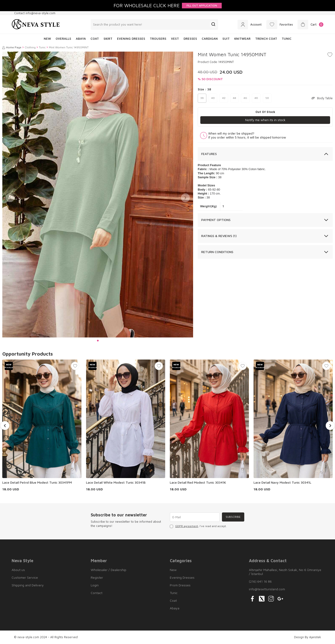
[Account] (248, 24)
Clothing (30, 47)
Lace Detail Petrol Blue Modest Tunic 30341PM (37, 482)
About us (18, 570)
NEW (47, 39)
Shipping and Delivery (28, 585)
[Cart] (310, 24)
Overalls (63, 39)
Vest (175, 39)
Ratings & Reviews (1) (219, 236)
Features (209, 154)
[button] (98, 341)
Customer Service (25, 577)
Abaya (81, 39)
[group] (98, 195)
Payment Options (216, 220)
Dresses (190, 39)
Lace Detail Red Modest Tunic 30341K (198, 482)
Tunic (287, 39)
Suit (226, 39)
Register (97, 577)
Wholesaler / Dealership (109, 570)
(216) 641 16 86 (260, 581)
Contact (97, 593)
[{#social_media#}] (252, 599)
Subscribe (233, 517)
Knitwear (242, 39)
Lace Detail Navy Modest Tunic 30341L (282, 482)
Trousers (158, 39)
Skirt (108, 39)
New (173, 570)
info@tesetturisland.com (267, 589)
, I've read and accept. (198, 526)
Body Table (322, 98)
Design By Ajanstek (308, 637)
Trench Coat (266, 39)
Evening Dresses (131, 39)
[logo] (36, 24)
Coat (95, 39)
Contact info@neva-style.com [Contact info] (35, 13)
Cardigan (210, 39)
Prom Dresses (180, 585)
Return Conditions (217, 252)
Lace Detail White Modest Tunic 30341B (116, 482)
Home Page (12, 47)
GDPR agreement (187, 526)
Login (95, 585)
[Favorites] (279, 24)
